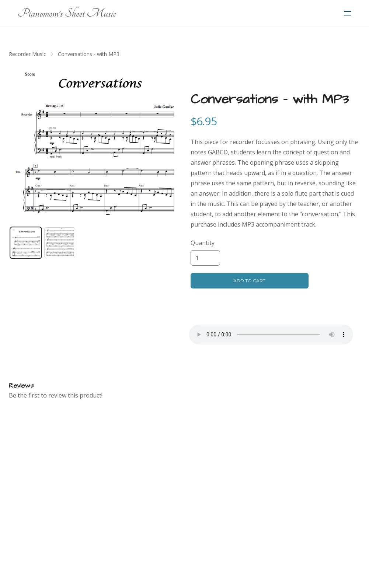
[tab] (26, 243)
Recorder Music (27, 54)
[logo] (67, 13)
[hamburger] (348, 13)
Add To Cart (249, 281)
